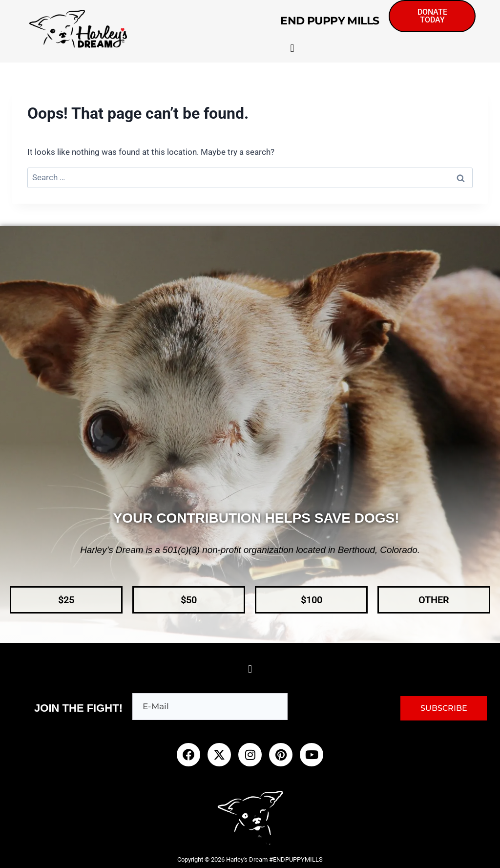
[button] (292, 50)
